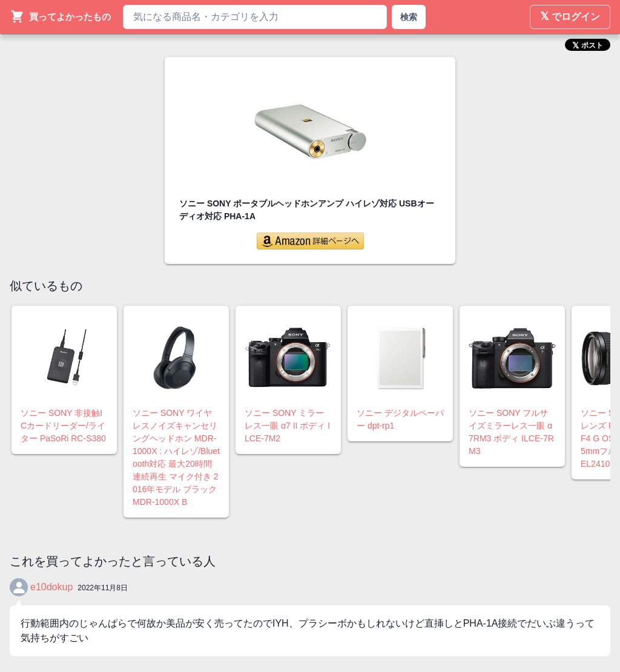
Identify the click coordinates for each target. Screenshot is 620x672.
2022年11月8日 (103, 588)
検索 (409, 17)
